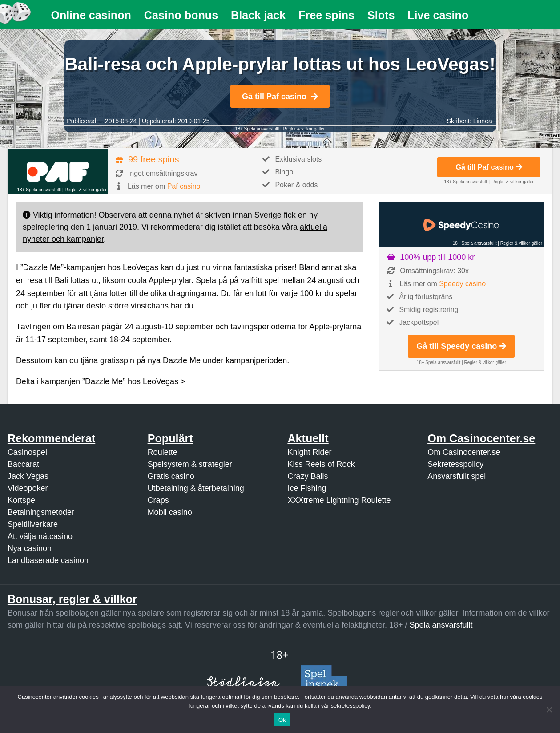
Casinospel (27, 452)
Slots (381, 15)
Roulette (163, 452)
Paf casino (184, 186)
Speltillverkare (33, 524)
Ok (282, 720)
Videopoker (28, 488)
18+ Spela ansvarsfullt (257, 129)
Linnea (483, 121)
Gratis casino (171, 476)
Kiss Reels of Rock (321, 464)
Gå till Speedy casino (461, 346)
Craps (158, 500)
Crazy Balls (308, 476)
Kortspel (22, 500)
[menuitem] (91, 15)
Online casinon (91, 15)
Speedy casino (462, 284)
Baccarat (23, 464)
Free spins (326, 15)
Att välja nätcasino (40, 536)
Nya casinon (30, 548)
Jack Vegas (28, 476)
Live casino (438, 15)
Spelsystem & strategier (190, 464)
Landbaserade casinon (48, 560)
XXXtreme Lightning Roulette (339, 500)
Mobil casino (170, 512)
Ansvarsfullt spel (457, 476)
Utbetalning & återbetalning (196, 488)
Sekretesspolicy (455, 464)
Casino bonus (181, 15)
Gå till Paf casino (280, 97)
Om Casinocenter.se (464, 452)
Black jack (258, 15)
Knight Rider (309, 452)
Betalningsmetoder (41, 512)
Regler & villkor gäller (304, 129)
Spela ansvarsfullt (441, 625)
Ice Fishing (307, 488)
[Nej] (549, 709)
